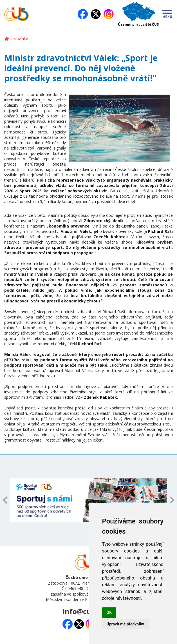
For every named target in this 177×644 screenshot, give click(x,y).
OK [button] (109, 612)
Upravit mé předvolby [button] (125, 624)
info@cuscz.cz (87, 611)
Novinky (21, 39)
